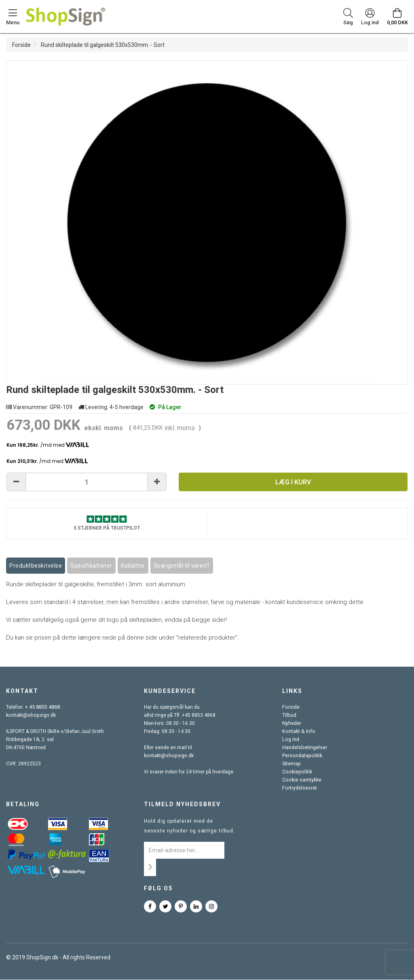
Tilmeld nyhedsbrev (182, 805)
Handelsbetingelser (304, 748)
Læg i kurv (293, 482)
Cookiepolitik (296, 772)
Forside (21, 45)
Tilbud (289, 716)
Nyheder (291, 724)
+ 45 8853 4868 (42, 708)
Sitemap (291, 764)
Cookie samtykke (301, 780)
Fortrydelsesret (299, 788)
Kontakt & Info (298, 732)
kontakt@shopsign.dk (30, 716)
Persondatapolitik (302, 756)
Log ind (290, 740)
